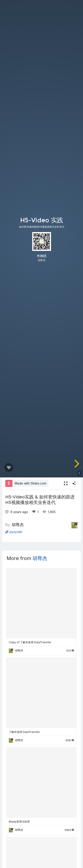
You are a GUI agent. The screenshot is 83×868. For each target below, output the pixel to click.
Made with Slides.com (30, 483)
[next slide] (77, 464)
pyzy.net (14, 532)
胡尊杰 (18, 525)
